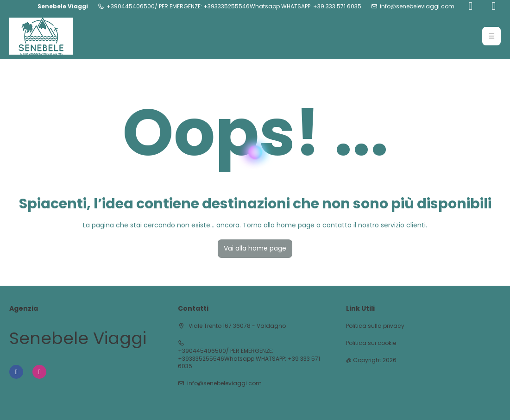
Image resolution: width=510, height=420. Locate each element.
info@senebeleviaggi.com (417, 6)
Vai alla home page (255, 248)
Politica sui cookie (371, 343)
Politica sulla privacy (375, 326)
